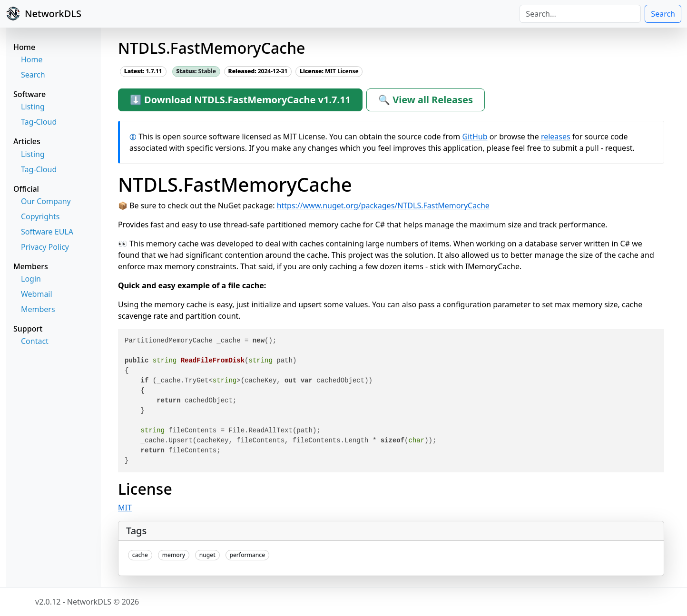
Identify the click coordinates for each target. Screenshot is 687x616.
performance (248, 555)
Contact (35, 341)
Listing (33, 107)
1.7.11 (143, 71)
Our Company (46, 201)
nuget (207, 555)
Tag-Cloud (39, 122)
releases (556, 137)
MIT (125, 508)
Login (31, 279)
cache (140, 555)
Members (38, 309)
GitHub (475, 137)
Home (32, 59)
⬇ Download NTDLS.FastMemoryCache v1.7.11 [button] (240, 100)
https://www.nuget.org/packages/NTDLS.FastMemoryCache (383, 205)
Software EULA (47, 232)
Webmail (37, 294)
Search (663, 14)
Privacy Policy (45, 247)
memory (174, 555)
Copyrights (40, 216)
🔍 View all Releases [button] (426, 100)
